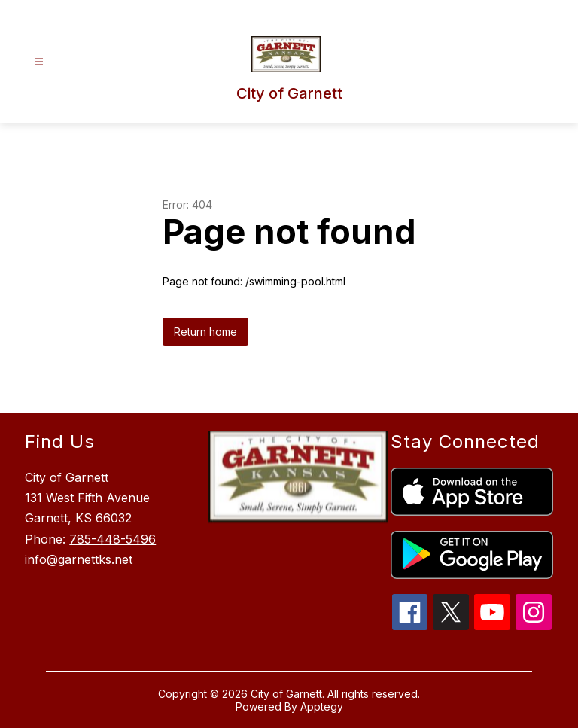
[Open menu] (39, 62)
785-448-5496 (113, 539)
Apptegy (322, 707)
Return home (205, 332)
